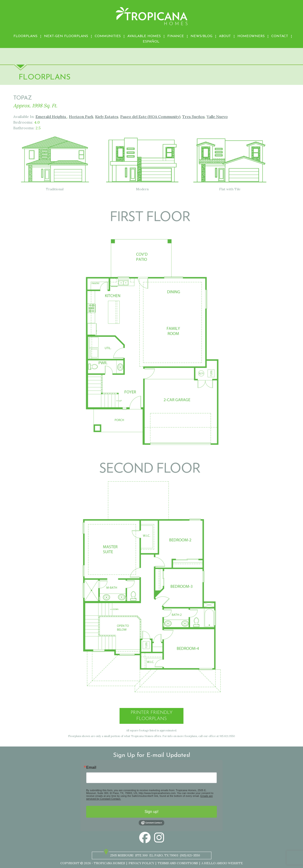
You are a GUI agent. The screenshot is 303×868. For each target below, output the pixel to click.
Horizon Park (81, 117)
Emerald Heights (51, 117)
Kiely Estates (107, 117)
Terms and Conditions (178, 863)
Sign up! (152, 812)
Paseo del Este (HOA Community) (150, 117)
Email (91, 768)
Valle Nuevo (217, 117)
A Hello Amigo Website (222, 863)
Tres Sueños (194, 117)
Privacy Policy (141, 863)
